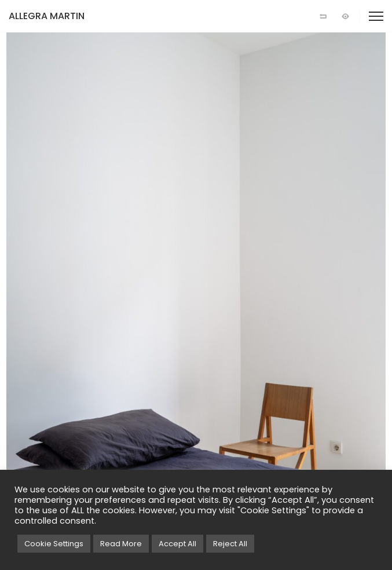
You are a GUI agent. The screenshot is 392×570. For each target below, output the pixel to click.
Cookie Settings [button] (54, 544)
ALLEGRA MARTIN (47, 16)
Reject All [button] (230, 544)
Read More (121, 544)
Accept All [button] (177, 544)
